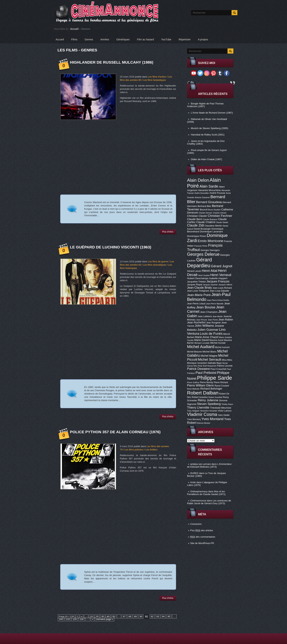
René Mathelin (193, 389)
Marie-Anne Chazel (207, 337)
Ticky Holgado (193, 411)
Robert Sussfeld (215, 397)
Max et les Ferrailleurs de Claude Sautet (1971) (206, 493)
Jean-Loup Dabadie (219, 291)
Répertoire (185, 39)
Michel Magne (209, 356)
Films (74, 39)
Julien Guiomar (208, 330)
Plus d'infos (168, 232)
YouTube (166, 39)
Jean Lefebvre (205, 316)
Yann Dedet (224, 415)
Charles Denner (205, 213)
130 (82, 619)
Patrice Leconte (225, 366)
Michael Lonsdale (202, 343)
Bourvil (204, 210)
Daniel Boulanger (202, 229)
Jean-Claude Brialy (200, 288)
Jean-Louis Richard (222, 288)
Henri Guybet (204, 275)
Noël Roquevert (210, 366)
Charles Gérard (220, 213)
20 (97, 616)
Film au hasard (145, 39)
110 (68, 619)
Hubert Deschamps (198, 278)
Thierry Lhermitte (198, 407)
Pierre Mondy (206, 382)
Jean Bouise (206, 307)
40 (108, 616)
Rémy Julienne (208, 400)
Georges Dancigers (210, 250)
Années (105, 39)
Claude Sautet (222, 222)
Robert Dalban (203, 393)
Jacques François (218, 281)
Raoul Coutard (222, 386)
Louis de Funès (211, 334)
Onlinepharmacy (199, 491)
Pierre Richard (221, 382)
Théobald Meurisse (221, 408)
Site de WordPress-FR (202, 543)
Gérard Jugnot (222, 266)
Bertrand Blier (204, 206)
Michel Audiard (201, 347)
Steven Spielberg (209, 404)
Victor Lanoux (225, 411)
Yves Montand (212, 419)
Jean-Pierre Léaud (196, 304)
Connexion (196, 524)
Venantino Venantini (209, 411)
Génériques (123, 39)
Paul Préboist (206, 373)
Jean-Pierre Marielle (215, 304)
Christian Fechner (220, 216)
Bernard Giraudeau (209, 202)
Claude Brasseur (210, 219)
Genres (89, 39)
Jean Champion (209, 312)
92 (152, 616)
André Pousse (217, 193)
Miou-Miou (227, 360)
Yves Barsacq (194, 419)
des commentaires (203, 537)
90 (141, 616)
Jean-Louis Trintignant (198, 291)
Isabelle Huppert (218, 278)
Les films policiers (134, 450)
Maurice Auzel (216, 340)
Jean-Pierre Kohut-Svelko (218, 300)
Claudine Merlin (213, 226)
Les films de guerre (158, 261)
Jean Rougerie (214, 323)
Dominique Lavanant (211, 232)
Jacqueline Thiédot (196, 282)
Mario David (201, 340)
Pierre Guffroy (193, 382)
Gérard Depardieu (200, 263)
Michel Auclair (218, 343)
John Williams (204, 326)
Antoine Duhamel (202, 197)
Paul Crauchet (218, 369)
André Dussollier (202, 193)
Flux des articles (202, 530)
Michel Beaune (194, 352)
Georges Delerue (203, 254)
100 (61, 619)
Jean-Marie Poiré (199, 295)
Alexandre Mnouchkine (209, 190)
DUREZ (194, 473)
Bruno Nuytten (214, 210)
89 (135, 616)
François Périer (201, 246)
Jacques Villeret (225, 285)
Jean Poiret (213, 320)
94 (163, 616)
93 (158, 616)
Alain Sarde (209, 186)
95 (169, 616)
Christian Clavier (197, 216)
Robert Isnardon (200, 397)
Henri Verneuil (221, 275)
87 (124, 616)
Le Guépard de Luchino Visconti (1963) (111, 247)
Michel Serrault (209, 359)
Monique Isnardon (197, 363)
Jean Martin (218, 316)
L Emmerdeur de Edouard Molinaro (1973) (209, 465)
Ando (193, 482)
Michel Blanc (209, 352)
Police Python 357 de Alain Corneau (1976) (115, 432)
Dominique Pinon (197, 236)
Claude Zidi (195, 225)
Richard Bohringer (211, 389)
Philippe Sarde (215, 378)
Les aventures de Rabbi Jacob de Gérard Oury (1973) (209, 502)
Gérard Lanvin (194, 271)
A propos (203, 39)
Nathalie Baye (215, 363)
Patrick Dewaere (198, 369)
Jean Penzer (202, 320)
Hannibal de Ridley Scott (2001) (208, 135)
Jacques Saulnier (210, 285)
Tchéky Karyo (227, 404)
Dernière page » (105, 619)
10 (91, 616)
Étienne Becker (204, 423)
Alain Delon (198, 180)
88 (130, 616)
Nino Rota (198, 366)
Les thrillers (151, 450)
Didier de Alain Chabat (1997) (207, 159)
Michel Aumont (222, 347)
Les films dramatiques (154, 265)
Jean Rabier (226, 320)
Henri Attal (210, 271)
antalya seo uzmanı (201, 464)
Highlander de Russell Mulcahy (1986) (112, 62)
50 (114, 616)
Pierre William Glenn (201, 385)
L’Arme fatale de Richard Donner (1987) (212, 113)
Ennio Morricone (210, 241)
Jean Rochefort (196, 322)
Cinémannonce (198, 501)
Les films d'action (157, 77)
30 (102, 616)
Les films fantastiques (154, 80)
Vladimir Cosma (202, 414)
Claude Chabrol (206, 222)
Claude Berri (195, 219)
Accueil (74, 29)
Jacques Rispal (195, 285)
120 (75, 619)
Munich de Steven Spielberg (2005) (210, 128)
